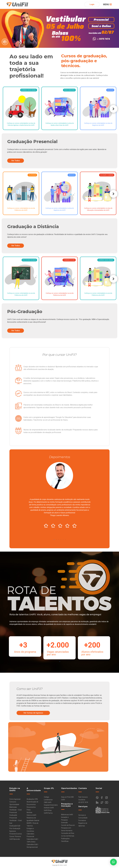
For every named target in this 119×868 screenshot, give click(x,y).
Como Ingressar (15, 799)
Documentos (31, 807)
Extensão (64, 823)
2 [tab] (56, 540)
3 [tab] (59, 540)
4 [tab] (61, 540)
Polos (29, 810)
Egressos (13, 831)
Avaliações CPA (32, 799)
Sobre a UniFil (31, 815)
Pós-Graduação (15, 828)
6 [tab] (65, 540)
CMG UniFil (48, 802)
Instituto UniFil (49, 808)
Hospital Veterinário (51, 805)
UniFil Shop (48, 810)
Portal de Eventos (16, 834)
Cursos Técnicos (15, 836)
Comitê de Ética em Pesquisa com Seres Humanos (68, 828)
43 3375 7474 (83, 802)
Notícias (29, 812)
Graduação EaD (15, 826)
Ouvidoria (82, 800)
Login (92, 4)
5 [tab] (63, 540)
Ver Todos (16, 161)
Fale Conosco (83, 797)
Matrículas (13, 807)
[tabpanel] (59, 496)
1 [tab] (54, 540)
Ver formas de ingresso (33, 713)
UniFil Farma (48, 813)
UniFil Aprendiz (15, 839)
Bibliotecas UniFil (67, 815)
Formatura (82, 820)
